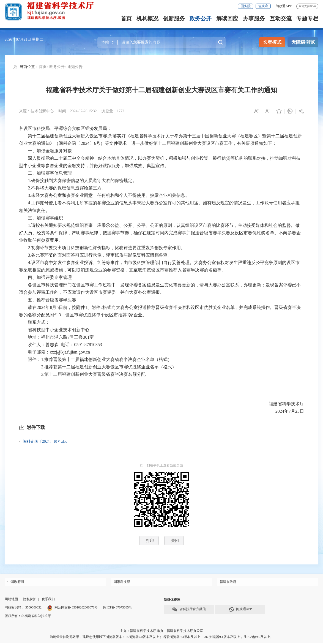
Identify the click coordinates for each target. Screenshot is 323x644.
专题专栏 (307, 18)
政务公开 (201, 18)
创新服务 (174, 18)
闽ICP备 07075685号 (118, 609)
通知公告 (75, 67)
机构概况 (147, 18)
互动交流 (281, 18)
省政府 (263, 6)
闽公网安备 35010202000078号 (72, 609)
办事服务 (254, 18)
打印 (150, 541)
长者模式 (272, 42)
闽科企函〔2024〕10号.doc (45, 441)
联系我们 (48, 600)
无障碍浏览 (303, 42)
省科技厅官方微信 (189, 611)
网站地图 (11, 600)
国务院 (246, 6)
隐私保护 (30, 600)
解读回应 (227, 18)
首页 (126, 18)
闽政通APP (284, 6)
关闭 (175, 541)
